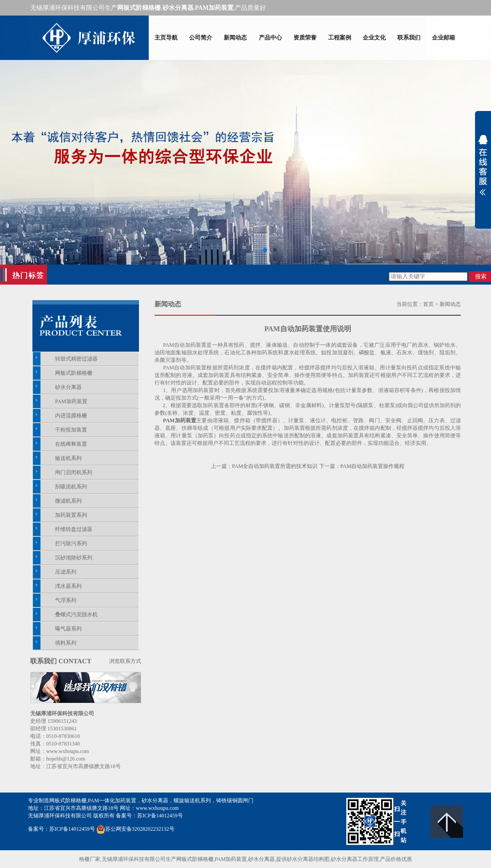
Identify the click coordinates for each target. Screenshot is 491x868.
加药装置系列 (71, 515)
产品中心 (270, 38)
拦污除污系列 (71, 543)
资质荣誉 (305, 38)
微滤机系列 (68, 501)
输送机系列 (68, 458)
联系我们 (409, 38)
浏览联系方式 (125, 661)
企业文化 (374, 38)
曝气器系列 (68, 629)
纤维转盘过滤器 (74, 529)
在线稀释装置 (71, 444)
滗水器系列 (68, 586)
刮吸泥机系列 (71, 487)
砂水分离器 (68, 387)
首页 (428, 304)
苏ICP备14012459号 (160, 816)
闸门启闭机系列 (74, 472)
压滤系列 (66, 572)
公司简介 (201, 38)
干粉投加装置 (71, 430)
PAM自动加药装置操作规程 (373, 466)
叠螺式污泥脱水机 (76, 614)
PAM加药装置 (71, 401)
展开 (483, 165)
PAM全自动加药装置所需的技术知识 (275, 466)
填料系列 (66, 643)
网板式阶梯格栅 (74, 373)
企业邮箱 (443, 38)
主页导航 (166, 38)
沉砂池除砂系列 (74, 558)
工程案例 (340, 38)
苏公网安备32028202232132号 (135, 829)
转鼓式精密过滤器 (76, 359)
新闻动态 (235, 38)
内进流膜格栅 (71, 416)
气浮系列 (66, 600)
